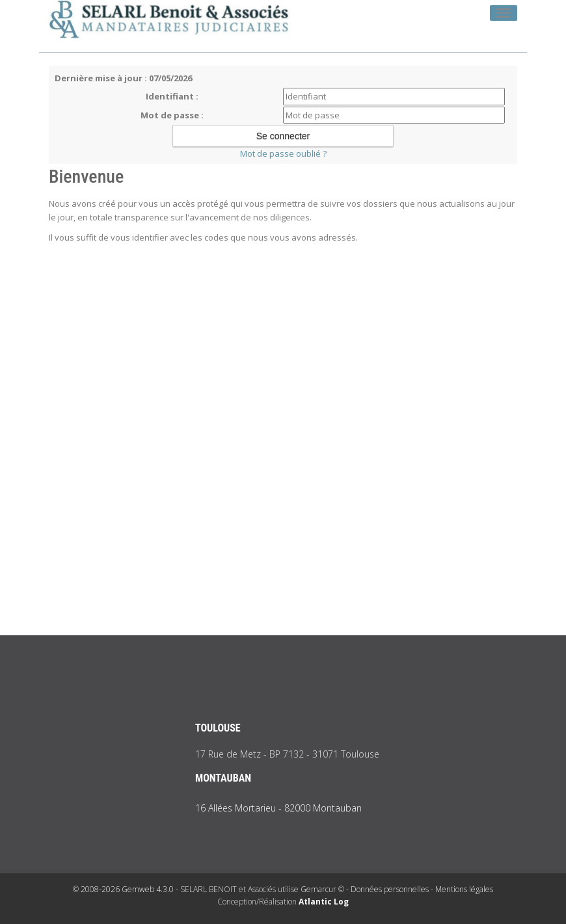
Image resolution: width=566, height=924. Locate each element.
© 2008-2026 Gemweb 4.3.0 (123, 889)
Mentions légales (464, 889)
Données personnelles (390, 889)
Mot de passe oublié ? (283, 153)
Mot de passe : (172, 115)
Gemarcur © (322, 889)
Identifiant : (172, 96)
